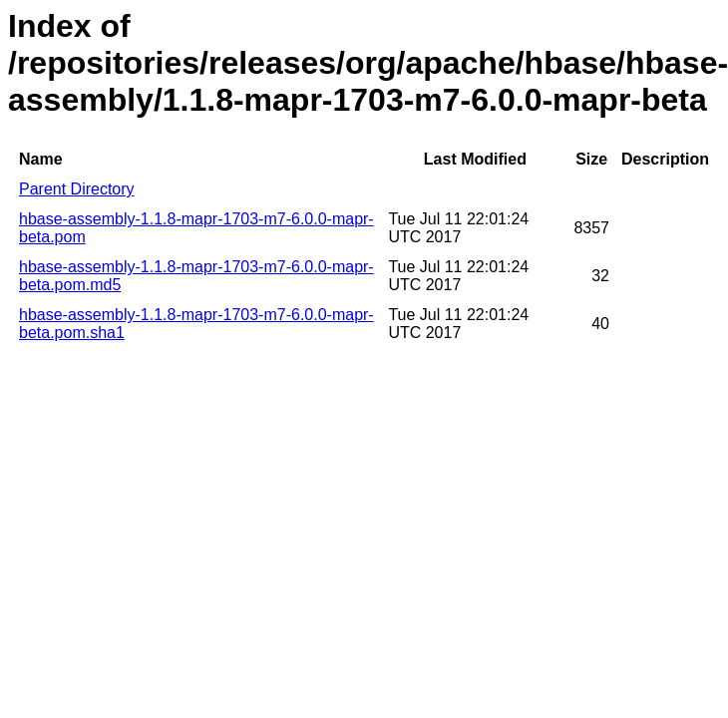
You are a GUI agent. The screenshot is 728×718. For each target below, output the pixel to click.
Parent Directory (77, 189)
